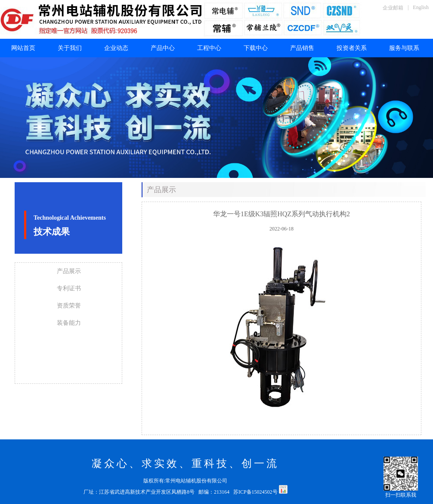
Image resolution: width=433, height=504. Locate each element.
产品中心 (163, 48)
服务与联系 (404, 48)
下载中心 (256, 48)
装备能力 (69, 323)
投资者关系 (352, 48)
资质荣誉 (69, 306)
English (421, 7)
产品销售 (302, 48)
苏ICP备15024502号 (256, 492)
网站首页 (23, 48)
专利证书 (69, 288)
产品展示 (69, 271)
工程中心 (209, 48)
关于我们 (70, 48)
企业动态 (116, 48)
